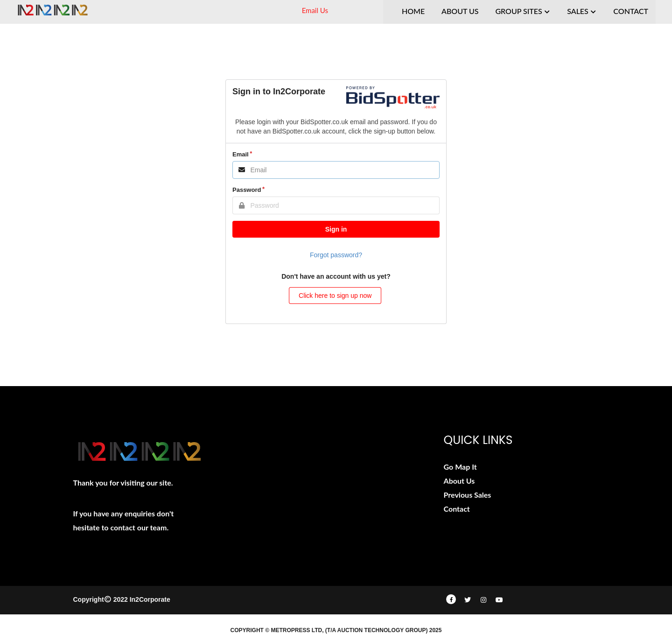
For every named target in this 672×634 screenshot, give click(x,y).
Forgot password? (336, 255)
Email (241, 154)
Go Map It (460, 467)
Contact (457, 509)
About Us (459, 481)
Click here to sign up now (335, 296)
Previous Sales (468, 495)
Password (247, 190)
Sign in (336, 229)
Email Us (315, 10)
